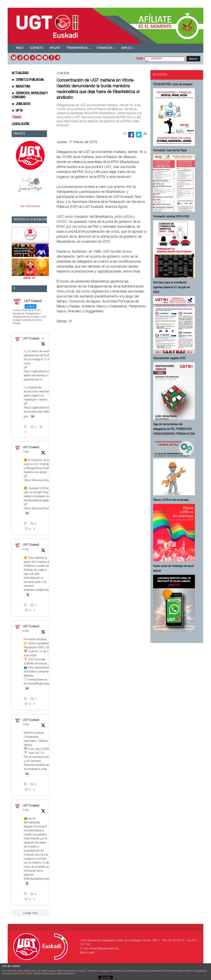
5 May (26, 725)
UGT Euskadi (31, 339)
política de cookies (23, 973)
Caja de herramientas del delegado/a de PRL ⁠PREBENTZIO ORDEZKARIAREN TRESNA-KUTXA (174, 429)
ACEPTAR (105, 978)
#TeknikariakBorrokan (37, 879)
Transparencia (78, 48)
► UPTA (17, 111)
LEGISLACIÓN (20, 124)
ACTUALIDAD (20, 73)
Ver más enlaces (30, 206)
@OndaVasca (32, 823)
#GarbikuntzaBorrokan (38, 590)
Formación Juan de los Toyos (170, 151)
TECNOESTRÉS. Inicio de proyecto (173, 85)
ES (138, 59)
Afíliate (55, 48)
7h (43, 339)
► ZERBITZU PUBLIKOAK (28, 80)
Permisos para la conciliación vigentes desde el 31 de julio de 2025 (171, 288)
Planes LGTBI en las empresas (171, 500)
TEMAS (16, 118)
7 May (26, 452)
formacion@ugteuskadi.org (40, 684)
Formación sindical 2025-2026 (171, 217)
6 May (26, 549)
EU (142, 59)
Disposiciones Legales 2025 (169, 359)
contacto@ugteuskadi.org (104, 949)
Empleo (128, 48)
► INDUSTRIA (21, 87)
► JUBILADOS (21, 104)
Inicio (20, 48)
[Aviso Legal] (87, 953)
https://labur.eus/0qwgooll (39, 509)
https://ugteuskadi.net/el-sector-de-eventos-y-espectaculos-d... (39, 376)
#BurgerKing (34, 468)
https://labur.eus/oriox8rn (39, 480)
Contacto (36, 48)
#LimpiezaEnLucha (35, 769)
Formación (106, 48)
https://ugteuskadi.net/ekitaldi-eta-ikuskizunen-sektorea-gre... (42, 412)
